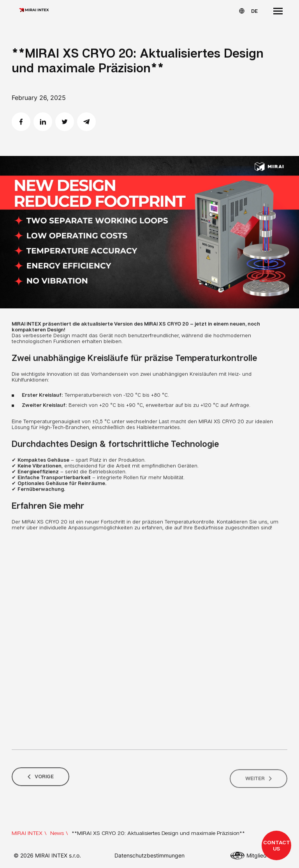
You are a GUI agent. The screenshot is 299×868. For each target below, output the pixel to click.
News (57, 833)
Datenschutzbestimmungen (149, 855)
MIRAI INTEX (27, 833)
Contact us (277, 845)
